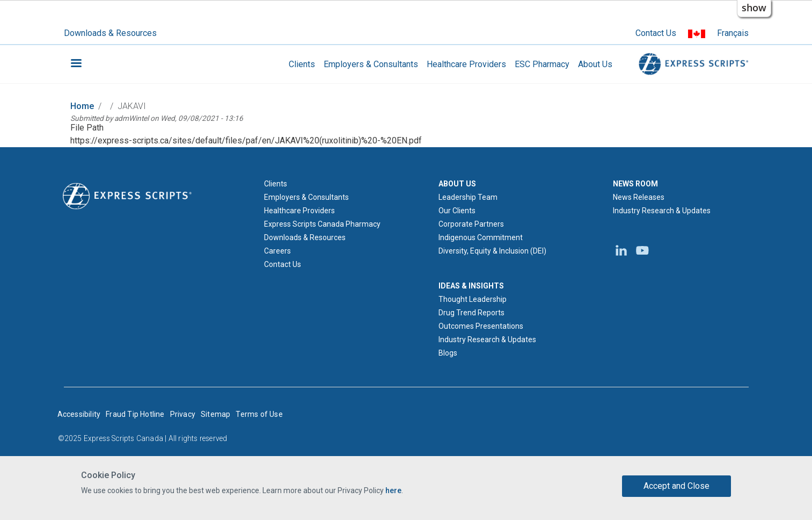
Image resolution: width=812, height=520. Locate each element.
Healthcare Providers (466, 64)
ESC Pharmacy (542, 64)
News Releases (639, 197)
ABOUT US (457, 184)
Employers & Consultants (371, 64)
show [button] (754, 8)
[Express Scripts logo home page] (127, 195)
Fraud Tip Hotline (135, 414)
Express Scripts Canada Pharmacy (322, 224)
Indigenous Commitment (481, 237)
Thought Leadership (473, 299)
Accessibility (79, 414)
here (393, 490)
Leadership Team (468, 197)
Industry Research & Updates (487, 340)
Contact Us (656, 33)
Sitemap (215, 414)
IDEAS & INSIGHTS (471, 286)
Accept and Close (676, 486)
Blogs (448, 353)
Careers (277, 251)
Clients (302, 64)
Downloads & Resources (110, 33)
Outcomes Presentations (481, 326)
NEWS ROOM (635, 184)
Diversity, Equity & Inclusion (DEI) (492, 251)
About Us (595, 64)
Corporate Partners (471, 224)
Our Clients (457, 211)
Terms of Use (259, 414)
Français (733, 33)
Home (82, 106)
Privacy (183, 414)
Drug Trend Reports (471, 313)
